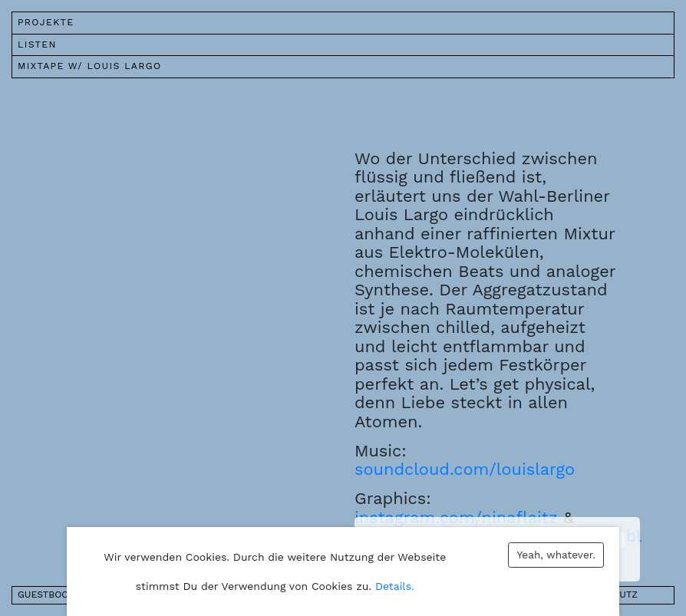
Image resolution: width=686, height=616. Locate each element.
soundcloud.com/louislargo (465, 469)
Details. (395, 586)
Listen (37, 44)
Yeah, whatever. (556, 555)
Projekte (46, 22)
